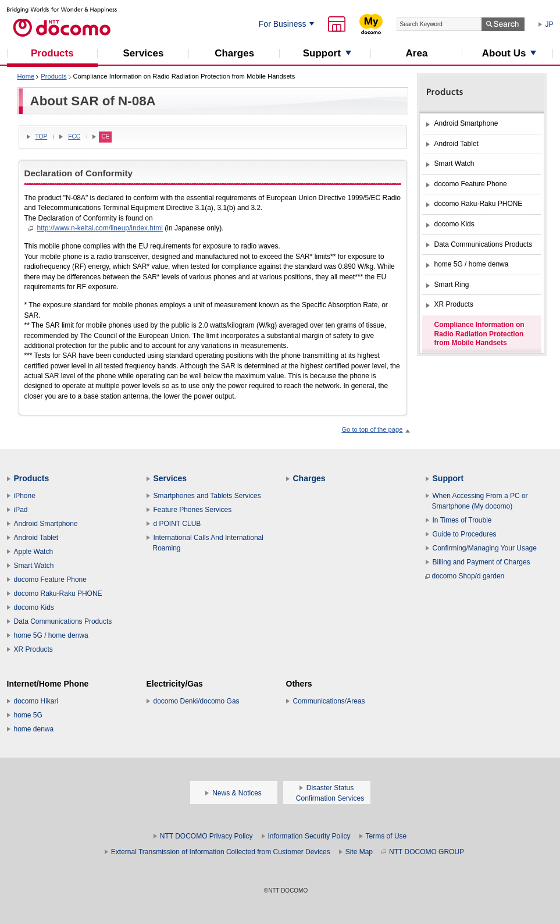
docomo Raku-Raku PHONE (58, 594)
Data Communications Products (63, 621)
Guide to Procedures (465, 534)
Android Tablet (36, 538)
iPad (21, 510)
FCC (74, 136)
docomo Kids (34, 607)
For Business (283, 24)
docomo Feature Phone (50, 580)
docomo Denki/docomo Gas (197, 701)
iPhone (25, 496)
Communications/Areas (329, 701)
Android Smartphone (46, 524)
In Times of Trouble (462, 520)
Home (26, 76)
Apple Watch (34, 552)
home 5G (28, 715)
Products (53, 76)
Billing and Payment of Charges (481, 562)
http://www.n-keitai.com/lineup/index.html (100, 228)
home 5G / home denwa (51, 635)
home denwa (34, 729)
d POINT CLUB (177, 524)
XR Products (33, 649)
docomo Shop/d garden (465, 576)
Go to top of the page (372, 429)
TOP (42, 136)
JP (550, 24)
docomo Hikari (36, 701)
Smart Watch (34, 566)
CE (105, 136)
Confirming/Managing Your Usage (485, 548)
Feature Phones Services (193, 510)
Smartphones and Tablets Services (207, 496)
